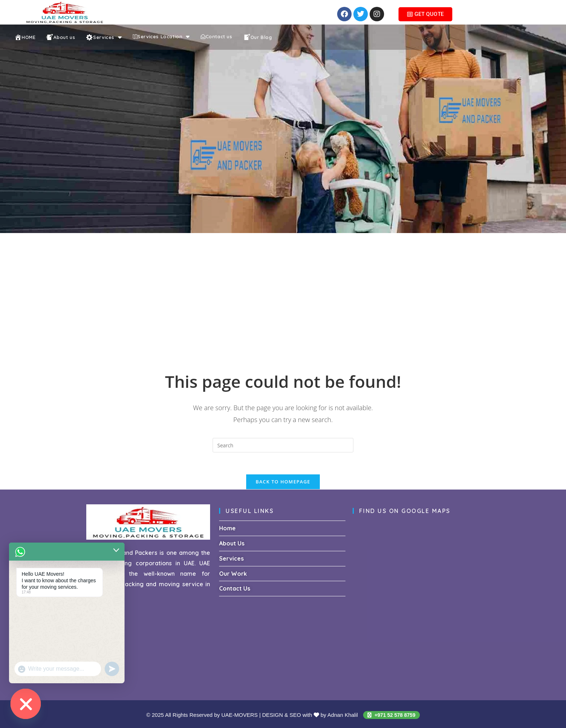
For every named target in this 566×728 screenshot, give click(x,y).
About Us (232, 543)
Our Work (233, 574)
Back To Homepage (283, 482)
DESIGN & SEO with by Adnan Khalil (311, 715)
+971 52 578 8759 (391, 715)
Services (231, 558)
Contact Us (235, 588)
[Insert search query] (283, 445)
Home (227, 528)
